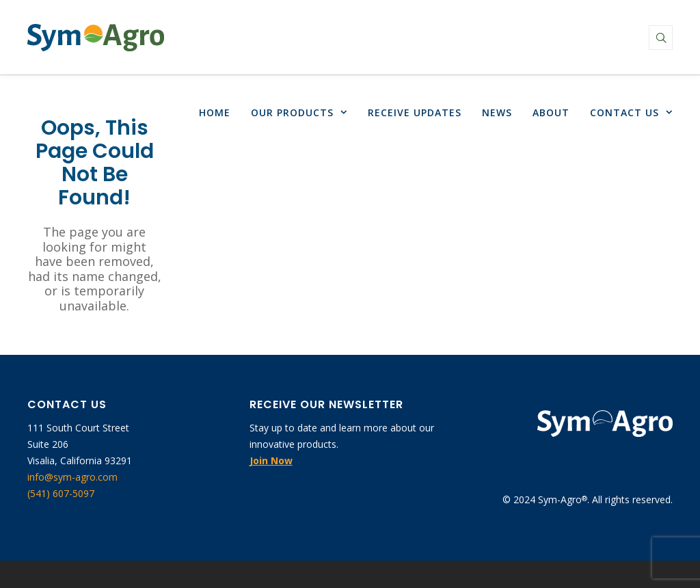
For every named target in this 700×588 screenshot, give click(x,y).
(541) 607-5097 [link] (61, 493)
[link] (96, 38)
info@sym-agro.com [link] (72, 477)
